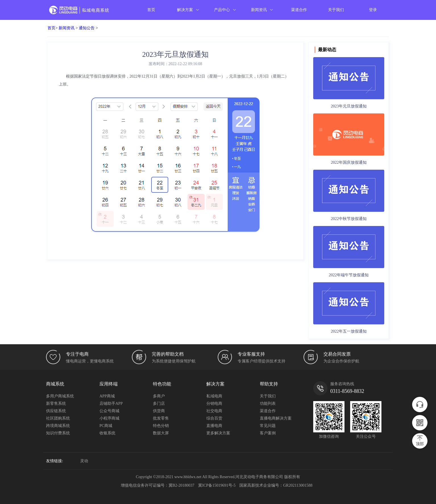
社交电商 (214, 411)
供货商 (159, 411)
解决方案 (188, 10)
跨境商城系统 (58, 426)
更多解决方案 (218, 433)
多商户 (159, 396)
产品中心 (225, 10)
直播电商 (214, 426)
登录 (373, 10)
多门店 (159, 404)
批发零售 (161, 418)
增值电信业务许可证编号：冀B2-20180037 (158, 485)
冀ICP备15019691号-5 (217, 485)
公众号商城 (109, 411)
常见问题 (268, 426)
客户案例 (268, 433)
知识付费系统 (58, 433)
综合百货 (214, 418)
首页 (151, 10)
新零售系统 (56, 404)
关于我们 (336, 10)
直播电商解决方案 (276, 418)
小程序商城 (109, 418)
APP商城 (107, 396)
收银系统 (107, 433)
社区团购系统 (58, 418)
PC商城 (106, 426)
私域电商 (214, 396)
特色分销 (161, 426)
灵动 (84, 461)
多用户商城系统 (60, 396)
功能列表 (268, 404)
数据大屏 (161, 433)
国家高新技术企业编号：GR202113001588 (276, 485)
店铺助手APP (111, 404)
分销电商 (214, 404)
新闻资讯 (262, 10)
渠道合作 (299, 10)
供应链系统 (56, 411)
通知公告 (87, 28)
